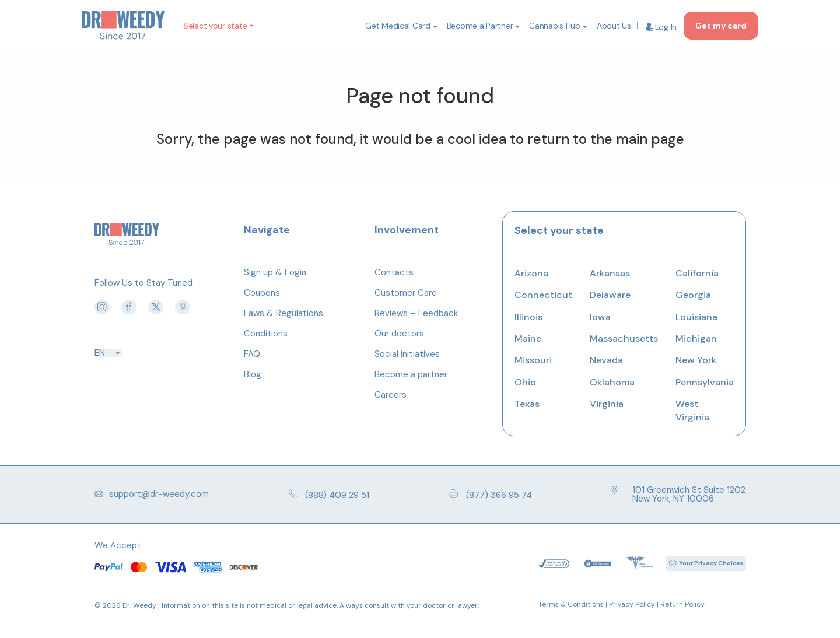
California (697, 273)
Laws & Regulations (283, 313)
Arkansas (610, 273)
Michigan (696, 339)
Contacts (394, 272)
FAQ (252, 354)
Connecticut (543, 295)
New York (696, 360)
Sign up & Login (275, 272)
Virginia (607, 404)
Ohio (525, 382)
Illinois (528, 317)
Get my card (721, 26)
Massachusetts (624, 339)
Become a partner (411, 374)
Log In (661, 27)
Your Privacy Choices (711, 563)
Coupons (262, 293)
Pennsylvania (705, 382)
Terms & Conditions (571, 604)
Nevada (606, 360)
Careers (391, 395)
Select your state (215, 26)
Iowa (600, 317)
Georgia (693, 295)
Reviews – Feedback (416, 313)
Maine (528, 339)
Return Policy (682, 604)
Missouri (533, 360)
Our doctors (399, 334)
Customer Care (406, 293)
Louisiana (696, 317)
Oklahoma (612, 382)
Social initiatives (407, 354)
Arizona (531, 273)
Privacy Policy (632, 604)
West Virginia (692, 410)
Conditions (266, 334)
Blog (253, 374)
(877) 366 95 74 (491, 495)
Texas (527, 404)
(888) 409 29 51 (329, 495)
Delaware (610, 295)
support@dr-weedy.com (152, 494)
